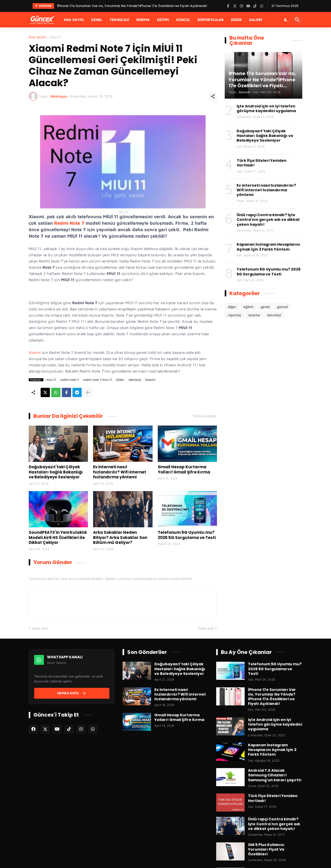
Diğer (236, 20)
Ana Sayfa (74, 20)
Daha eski (206, 628)
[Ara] (297, 20)
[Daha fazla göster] (88, 392)
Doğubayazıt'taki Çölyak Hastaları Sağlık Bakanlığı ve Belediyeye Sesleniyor (56, 472)
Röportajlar (211, 20)
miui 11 (55, 37)
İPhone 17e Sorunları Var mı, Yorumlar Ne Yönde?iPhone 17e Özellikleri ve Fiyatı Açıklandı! (272, 697)
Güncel (183, 20)
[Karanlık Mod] (286, 20)
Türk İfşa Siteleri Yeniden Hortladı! (262, 163)
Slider (120, 380)
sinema (254, 315)
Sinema (143, 20)
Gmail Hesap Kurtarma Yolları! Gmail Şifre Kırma (184, 469)
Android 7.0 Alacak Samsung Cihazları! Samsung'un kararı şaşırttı (275, 775)
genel (265, 307)
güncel (282, 307)
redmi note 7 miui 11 (97, 380)
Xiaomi (35, 352)
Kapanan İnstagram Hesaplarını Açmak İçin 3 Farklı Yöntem (268, 247)
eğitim (248, 307)
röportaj (234, 315)
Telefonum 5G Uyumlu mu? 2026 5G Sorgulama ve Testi (187, 535)
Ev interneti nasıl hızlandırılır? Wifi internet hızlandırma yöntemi (120, 472)
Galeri (255, 20)
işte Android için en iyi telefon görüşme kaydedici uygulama (266, 108)
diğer (232, 307)
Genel (97, 20)
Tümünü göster (205, 416)
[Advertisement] (264, 409)
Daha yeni (40, 628)
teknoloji (135, 380)
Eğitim (163, 20)
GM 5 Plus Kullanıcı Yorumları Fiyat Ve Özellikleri (266, 849)
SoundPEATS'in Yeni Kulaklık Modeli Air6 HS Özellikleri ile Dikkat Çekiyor (58, 538)
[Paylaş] (213, 96)
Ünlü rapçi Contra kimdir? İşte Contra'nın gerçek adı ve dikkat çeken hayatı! (268, 220)
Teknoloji (119, 20)
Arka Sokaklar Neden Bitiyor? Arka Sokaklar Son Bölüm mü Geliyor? (120, 538)
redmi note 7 (69, 380)
